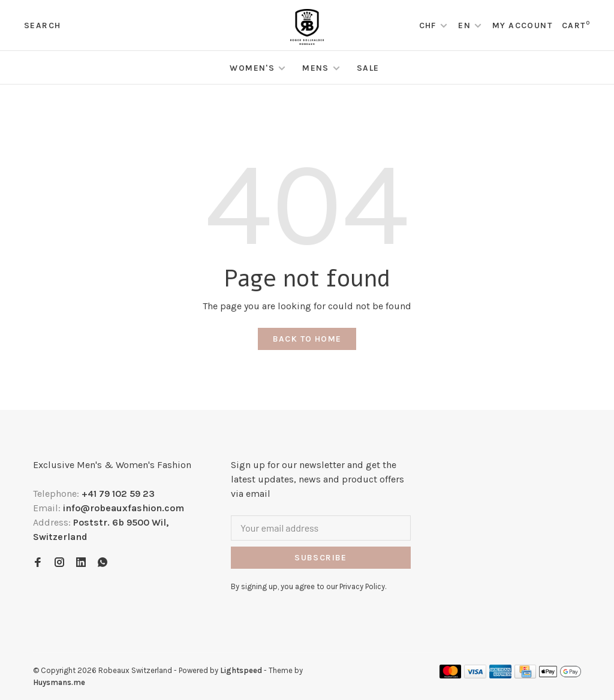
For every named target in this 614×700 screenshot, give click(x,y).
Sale (368, 68)
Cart (576, 25)
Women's (252, 68)
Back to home (307, 339)
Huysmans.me (59, 682)
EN (464, 25)
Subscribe (321, 558)
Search (42, 25)
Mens (316, 68)
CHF (429, 25)
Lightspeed (241, 670)
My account (522, 25)
